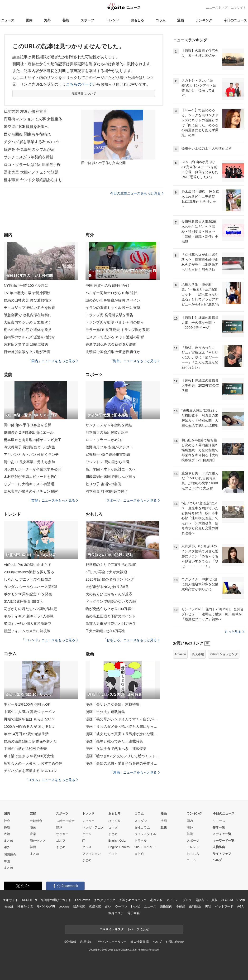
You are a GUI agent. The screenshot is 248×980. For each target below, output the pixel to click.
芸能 (66, 20)
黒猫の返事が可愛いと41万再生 (111, 623)
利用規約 (86, 942)
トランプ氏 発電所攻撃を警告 (109, 315)
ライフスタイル (145, 834)
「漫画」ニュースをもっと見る (135, 772)
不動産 (181, 906)
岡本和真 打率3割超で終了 (107, 491)
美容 (208, 906)
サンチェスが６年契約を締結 (29, 157)
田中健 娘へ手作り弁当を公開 (28, 425)
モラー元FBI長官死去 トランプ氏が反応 (118, 330)
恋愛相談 (95, 906)
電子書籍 (133, 913)
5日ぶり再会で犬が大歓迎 (106, 572)
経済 (7, 827)
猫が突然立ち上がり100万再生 (110, 609)
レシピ (136, 906)
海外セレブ (38, 841)
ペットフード (224, 906)
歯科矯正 (195, 906)
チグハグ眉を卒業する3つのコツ (32, 142)
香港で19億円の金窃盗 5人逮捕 (111, 344)
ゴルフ (61, 841)
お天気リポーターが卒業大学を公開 (33, 469)
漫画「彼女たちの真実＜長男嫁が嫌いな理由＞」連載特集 (123, 734)
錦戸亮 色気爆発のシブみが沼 (29, 149)
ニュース (8, 20)
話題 (164, 827)
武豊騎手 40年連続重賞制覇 (108, 454)
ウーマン (121, 906)
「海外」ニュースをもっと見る (135, 361)
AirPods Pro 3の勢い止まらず (28, 565)
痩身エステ (116, 913)
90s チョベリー (145, 847)
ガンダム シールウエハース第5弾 (30, 587)
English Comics (119, 847)
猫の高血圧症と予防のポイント (111, 616)
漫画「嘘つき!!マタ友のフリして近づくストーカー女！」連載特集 (123, 756)
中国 (7, 861)
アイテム (172, 900)
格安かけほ (25, 906)
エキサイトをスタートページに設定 (124, 929)
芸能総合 (36, 821)
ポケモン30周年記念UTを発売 (28, 594)
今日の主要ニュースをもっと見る (137, 193)
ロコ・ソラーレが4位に (105, 440)
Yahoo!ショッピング (224, 654)
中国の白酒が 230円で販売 (25, 749)
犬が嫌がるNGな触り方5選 (107, 587)
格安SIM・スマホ (233, 900)
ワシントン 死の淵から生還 (108, 462)
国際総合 (10, 855)
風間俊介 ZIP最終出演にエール (29, 432)
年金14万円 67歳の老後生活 (26, 734)
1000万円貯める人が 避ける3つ (29, 726)
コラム (161, 20)
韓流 (33, 847)
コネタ (113, 827)
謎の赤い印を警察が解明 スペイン (113, 300)
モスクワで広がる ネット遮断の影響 (115, 337)
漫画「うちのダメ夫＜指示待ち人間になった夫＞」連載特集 (123, 726)
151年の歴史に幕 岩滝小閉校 (27, 293)
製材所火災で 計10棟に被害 (26, 344)
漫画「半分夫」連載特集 (105, 712)
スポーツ (87, 20)
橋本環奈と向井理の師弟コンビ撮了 (33, 440)
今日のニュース (235, 20)
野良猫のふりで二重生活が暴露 (111, 565)
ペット (113, 854)
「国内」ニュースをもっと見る (53, 361)
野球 (59, 827)
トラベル (141, 841)
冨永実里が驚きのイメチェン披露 (31, 491)
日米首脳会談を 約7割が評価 (27, 352)
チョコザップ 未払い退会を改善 (29, 308)
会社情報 (70, 942)
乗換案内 (166, 906)
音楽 (33, 834)
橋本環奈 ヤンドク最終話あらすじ (33, 180)
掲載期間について (84, 94)
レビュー (88, 821)
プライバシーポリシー (112, 942)
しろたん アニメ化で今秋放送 (28, 579)
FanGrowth (83, 900)
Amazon (180, 654)
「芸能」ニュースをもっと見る (53, 500)
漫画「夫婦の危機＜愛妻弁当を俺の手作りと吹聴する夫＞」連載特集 (123, 763)
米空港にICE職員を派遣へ (26, 127)
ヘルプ (217, 860)
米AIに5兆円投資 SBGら (23, 601)
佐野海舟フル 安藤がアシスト (109, 447)
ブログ (187, 900)
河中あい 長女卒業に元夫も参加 (29, 462)
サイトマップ (222, 854)
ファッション (91, 854)
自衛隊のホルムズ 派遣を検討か (29, 337)
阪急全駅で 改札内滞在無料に (28, 315)
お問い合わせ (175, 942)
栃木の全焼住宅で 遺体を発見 (28, 330)
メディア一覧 (222, 834)
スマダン (141, 821)
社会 (7, 821)
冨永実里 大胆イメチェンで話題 (31, 172)
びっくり (114, 821)
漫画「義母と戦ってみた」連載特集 (114, 741)
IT (84, 841)
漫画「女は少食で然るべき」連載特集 (116, 749)
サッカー (62, 834)
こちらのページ (79, 84)
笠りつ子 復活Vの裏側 (103, 484)
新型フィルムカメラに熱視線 (27, 631)
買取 (215, 900)
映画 (33, 827)
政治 (7, 834)
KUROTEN (30, 900)
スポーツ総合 (65, 821)
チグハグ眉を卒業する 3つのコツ (30, 771)
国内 (29, 20)
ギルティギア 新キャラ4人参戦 (29, 616)
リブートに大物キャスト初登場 (29, 484)
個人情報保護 (140, 942)
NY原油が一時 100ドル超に (26, 285)
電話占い (202, 900)
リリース (219, 821)
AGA (240, 906)
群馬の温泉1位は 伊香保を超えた (30, 741)
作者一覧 (219, 827)
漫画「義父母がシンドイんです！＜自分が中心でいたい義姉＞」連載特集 (123, 719)
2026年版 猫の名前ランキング (110, 579)
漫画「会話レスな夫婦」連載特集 (112, 704)
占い (108, 906)
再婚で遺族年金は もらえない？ (29, 719)
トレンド (112, 20)
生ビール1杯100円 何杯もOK (27, 704)
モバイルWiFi (46, 906)
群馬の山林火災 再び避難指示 (28, 300)
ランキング (204, 20)
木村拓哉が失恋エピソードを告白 (31, 477)
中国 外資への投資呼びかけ (108, 285)
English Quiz (117, 841)
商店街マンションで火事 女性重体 (33, 119)
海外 (48, 20)
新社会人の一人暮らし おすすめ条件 (33, 763)
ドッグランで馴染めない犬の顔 (111, 601)
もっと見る (234, 632)
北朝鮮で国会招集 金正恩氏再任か (113, 352)
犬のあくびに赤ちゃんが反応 (109, 594)
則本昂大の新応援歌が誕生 (107, 432)
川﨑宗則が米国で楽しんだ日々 (111, 477)
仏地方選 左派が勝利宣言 (25, 111)
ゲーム (87, 834)
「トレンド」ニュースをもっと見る (50, 640)
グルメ (87, 847)
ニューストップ (217, 7)
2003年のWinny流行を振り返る (29, 572)
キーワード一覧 (223, 841)
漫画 (181, 20)
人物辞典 (219, 847)
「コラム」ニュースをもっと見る (51, 780)
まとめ (8, 841)
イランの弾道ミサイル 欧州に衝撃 (113, 308)
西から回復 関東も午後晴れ (27, 134)
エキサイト (238, 7)
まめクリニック (105, 900)
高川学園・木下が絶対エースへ (111, 469)
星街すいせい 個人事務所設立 (28, 623)
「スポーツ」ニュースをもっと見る (131, 500)
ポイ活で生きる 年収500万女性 (29, 756)
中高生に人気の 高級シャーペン (29, 712)
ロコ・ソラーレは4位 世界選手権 (32, 165)
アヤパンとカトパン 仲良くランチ (31, 454)
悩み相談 (79, 906)
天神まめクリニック (133, 900)
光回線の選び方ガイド (56, 900)
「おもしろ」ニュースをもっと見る (131, 640)
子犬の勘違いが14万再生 (105, 631)
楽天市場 (198, 654)
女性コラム (142, 827)
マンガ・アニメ (93, 827)
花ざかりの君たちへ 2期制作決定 (30, 609)
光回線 (9, 906)
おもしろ (137, 20)
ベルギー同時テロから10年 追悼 (111, 293)
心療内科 (156, 900)
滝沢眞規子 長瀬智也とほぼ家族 (29, 447)
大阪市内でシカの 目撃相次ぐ (28, 322)
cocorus (64, 906)
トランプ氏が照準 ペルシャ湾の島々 (115, 322)
